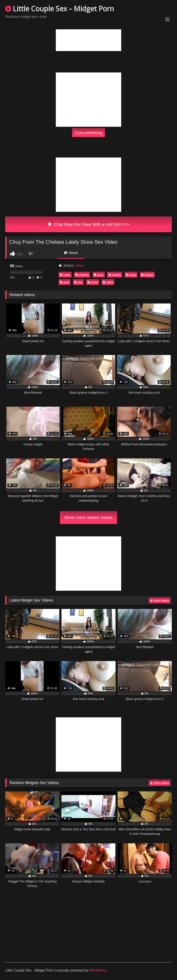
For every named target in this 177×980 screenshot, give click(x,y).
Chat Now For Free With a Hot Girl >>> (89, 224)
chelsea (82, 275)
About (71, 253)
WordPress (98, 970)
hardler (115, 275)
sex (78, 282)
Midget (147, 275)
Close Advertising (88, 132)
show (93, 282)
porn (65, 282)
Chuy (79, 266)
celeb (65, 275)
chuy (99, 275)
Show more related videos (88, 517)
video (108, 282)
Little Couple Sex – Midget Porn (60, 9)
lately (131, 275)
